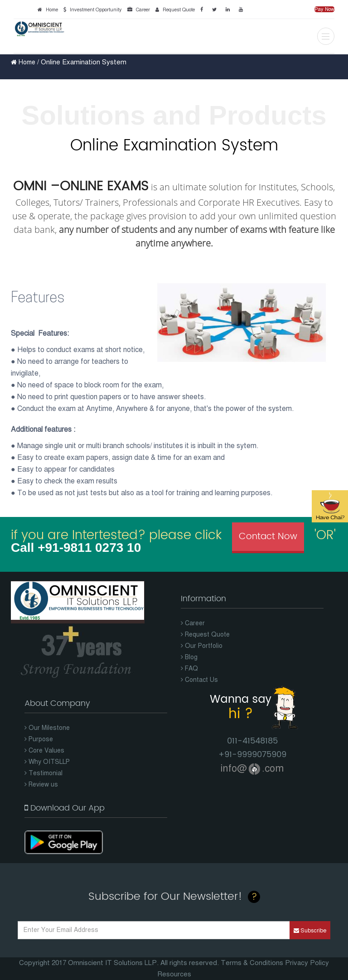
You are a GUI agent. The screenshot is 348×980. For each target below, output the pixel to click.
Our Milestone (47, 728)
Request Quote (174, 10)
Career (137, 10)
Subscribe (310, 931)
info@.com (252, 768)
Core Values (44, 751)
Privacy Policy (307, 963)
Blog (189, 657)
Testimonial (43, 773)
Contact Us (199, 680)
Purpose (39, 739)
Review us (41, 784)
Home (46, 10)
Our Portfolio (202, 646)
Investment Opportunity (91, 10)
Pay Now (324, 9)
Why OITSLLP (47, 762)
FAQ (189, 669)
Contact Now (268, 537)
